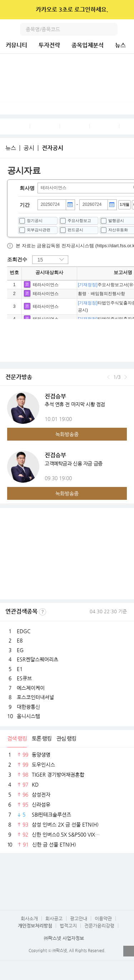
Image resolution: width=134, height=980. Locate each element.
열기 (129, 951)
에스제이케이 (31, 688)
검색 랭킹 (17, 738)
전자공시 (53, 148)
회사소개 (29, 918)
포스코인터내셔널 (35, 697)
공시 (29, 148)
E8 (20, 640)
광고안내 (79, 918)
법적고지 (68, 926)
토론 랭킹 (42, 738)
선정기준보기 (43, 612)
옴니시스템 (28, 716)
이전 (108, 377)
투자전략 (49, 45)
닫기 (124, 10)
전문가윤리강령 (99, 926)
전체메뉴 (128, 29)
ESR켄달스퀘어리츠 (38, 659)
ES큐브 (24, 678)
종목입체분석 (88, 45)
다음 (126, 377)
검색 (111, 29)
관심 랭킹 (66, 738)
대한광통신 (28, 707)
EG (20, 650)
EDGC (24, 631)
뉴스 (120, 45)
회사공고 (54, 918)
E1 (20, 669)
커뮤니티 (16, 45)
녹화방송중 (67, 434)
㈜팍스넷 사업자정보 (64, 938)
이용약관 (103, 918)
